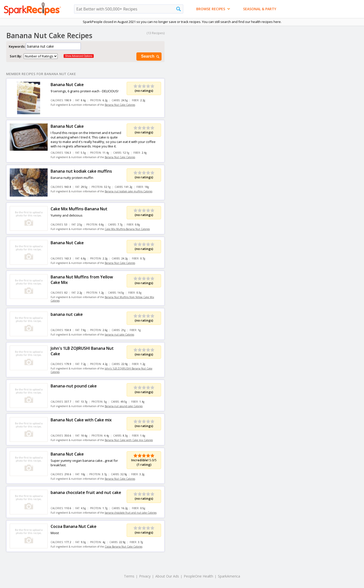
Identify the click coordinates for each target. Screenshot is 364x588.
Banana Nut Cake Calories (120, 105)
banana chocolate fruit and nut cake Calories (131, 513)
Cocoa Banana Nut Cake (74, 526)
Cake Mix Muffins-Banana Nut (79, 209)
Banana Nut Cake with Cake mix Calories (129, 440)
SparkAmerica (229, 576)
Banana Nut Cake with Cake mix (81, 420)
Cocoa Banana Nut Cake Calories (124, 547)
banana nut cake (67, 314)
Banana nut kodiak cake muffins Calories (129, 191)
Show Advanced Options (79, 56)
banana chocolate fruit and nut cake (86, 492)
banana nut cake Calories (119, 335)
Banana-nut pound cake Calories (124, 406)
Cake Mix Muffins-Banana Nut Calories (127, 229)
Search (151, 57)
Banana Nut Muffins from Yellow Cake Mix (82, 280)
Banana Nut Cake (67, 85)
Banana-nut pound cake (74, 386)
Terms (129, 576)
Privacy (145, 576)
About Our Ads (167, 576)
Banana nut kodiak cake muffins (81, 171)
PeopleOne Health (198, 576)
